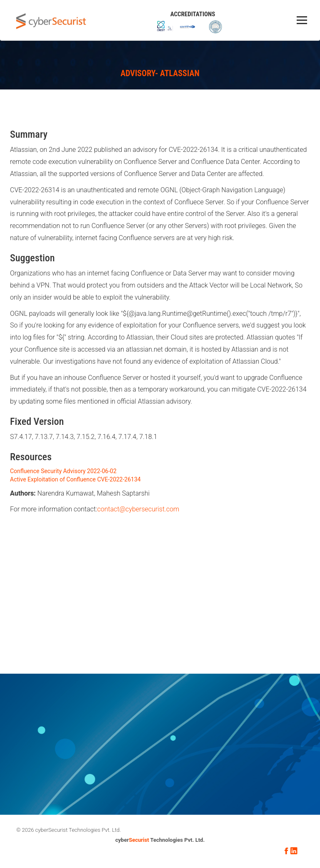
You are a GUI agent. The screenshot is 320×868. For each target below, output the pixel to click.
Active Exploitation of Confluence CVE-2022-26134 (75, 479)
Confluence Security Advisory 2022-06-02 (63, 471)
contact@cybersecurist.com (138, 509)
